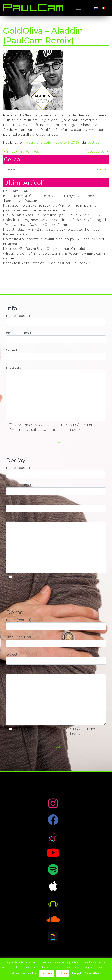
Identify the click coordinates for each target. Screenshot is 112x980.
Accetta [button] (47, 973)
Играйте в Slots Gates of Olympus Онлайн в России (47, 263)
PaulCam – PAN (16, 191)
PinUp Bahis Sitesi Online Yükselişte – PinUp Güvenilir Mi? (52, 215)
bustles (93, 142)
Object (56, 354)
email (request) (56, 337)
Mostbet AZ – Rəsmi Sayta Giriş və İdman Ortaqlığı (45, 249)
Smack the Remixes (21, 152)
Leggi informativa (86, 973)
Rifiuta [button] (63, 973)
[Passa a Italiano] (104, 8)
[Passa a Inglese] (96, 8)
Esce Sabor (98, 152)
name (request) (56, 320)
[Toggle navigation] (78, 8)
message (56, 393)
